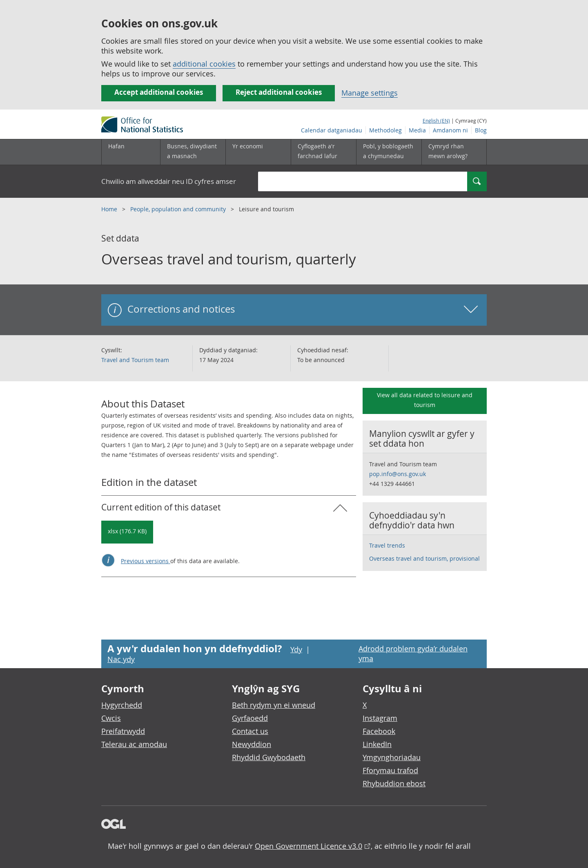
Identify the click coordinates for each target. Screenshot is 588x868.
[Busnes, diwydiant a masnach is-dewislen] (193, 152)
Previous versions (146, 561)
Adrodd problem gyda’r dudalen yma (413, 653)
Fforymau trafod (390, 770)
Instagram (380, 718)
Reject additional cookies (279, 92)
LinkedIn (377, 744)
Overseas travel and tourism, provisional (424, 558)
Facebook (379, 731)
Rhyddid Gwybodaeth (269, 757)
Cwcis (111, 718)
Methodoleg (385, 130)
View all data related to (425, 400)
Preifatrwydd (123, 731)
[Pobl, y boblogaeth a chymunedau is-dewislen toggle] (389, 152)
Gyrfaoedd (250, 718)
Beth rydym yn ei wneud (274, 705)
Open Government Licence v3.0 (308, 846)
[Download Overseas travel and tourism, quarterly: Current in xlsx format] (127, 532)
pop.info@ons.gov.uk (398, 474)
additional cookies (204, 64)
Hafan (116, 146)
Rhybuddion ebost (394, 783)
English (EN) (436, 121)
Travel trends (387, 545)
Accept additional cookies (159, 92)
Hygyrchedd (122, 705)
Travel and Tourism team (135, 360)
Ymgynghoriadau (392, 757)
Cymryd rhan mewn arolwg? (448, 151)
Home (110, 209)
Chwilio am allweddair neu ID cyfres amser (169, 181)
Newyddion (252, 744)
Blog (481, 130)
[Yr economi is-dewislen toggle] (258, 152)
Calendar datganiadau (332, 130)
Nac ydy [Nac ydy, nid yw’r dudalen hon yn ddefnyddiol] (121, 659)
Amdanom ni (450, 130)
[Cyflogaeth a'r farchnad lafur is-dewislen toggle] (323, 152)
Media (417, 130)
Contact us (250, 731)
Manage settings (370, 93)
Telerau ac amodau (134, 744)
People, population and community (179, 209)
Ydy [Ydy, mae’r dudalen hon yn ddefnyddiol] (296, 649)
